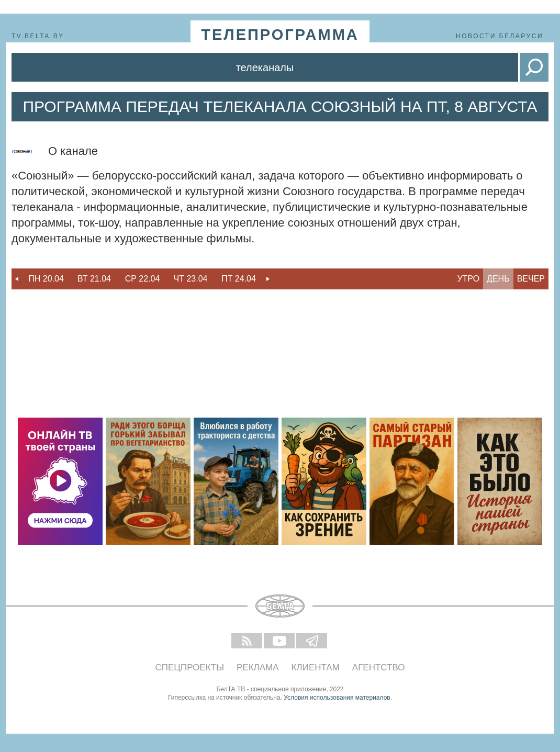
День (498, 279)
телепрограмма (280, 35)
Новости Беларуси (500, 36)
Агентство (379, 667)
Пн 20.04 (46, 279)
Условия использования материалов (337, 698)
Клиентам (316, 667)
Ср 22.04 (143, 279)
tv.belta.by (38, 36)
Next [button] (268, 279)
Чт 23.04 (191, 279)
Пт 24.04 (239, 279)
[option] (46, 279)
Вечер (531, 279)
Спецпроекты (190, 667)
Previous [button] (17, 279)
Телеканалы (265, 68)
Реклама (258, 667)
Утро (468, 279)
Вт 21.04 (94, 279)
